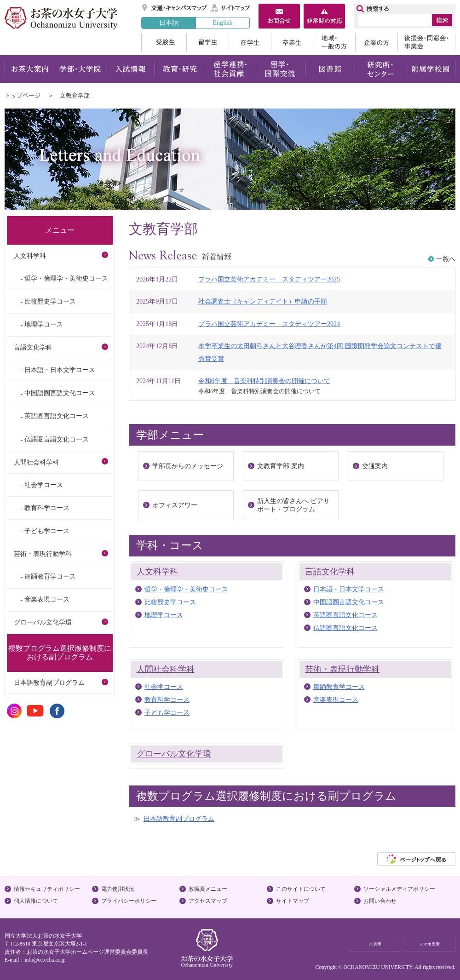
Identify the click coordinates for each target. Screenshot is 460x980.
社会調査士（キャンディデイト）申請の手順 (263, 301)
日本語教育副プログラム (179, 819)
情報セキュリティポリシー (47, 889)
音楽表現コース (336, 699)
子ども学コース (167, 712)
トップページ (23, 95)
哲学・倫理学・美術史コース (186, 589)
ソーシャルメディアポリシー (399, 889)
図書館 (330, 69)
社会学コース (164, 687)
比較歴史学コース (170, 602)
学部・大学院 (80, 69)
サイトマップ (231, 8)
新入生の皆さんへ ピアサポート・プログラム (293, 505)
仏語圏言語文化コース (345, 628)
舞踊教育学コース (339, 687)
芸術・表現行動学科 (342, 669)
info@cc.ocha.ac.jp (45, 960)
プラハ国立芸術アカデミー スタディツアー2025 (269, 279)
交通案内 (375, 466)
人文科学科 (157, 572)
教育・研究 (180, 69)
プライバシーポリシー (129, 901)
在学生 (250, 42)
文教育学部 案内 (281, 466)
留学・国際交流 (280, 69)
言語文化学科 (330, 572)
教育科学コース (167, 699)
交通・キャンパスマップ (175, 8)
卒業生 (292, 42)
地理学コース (164, 615)
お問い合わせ (380, 901)
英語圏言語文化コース (345, 615)
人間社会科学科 (166, 669)
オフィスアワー (175, 505)
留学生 (207, 42)
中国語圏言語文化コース (349, 602)
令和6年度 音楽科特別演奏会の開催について (264, 381)
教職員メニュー (208, 889)
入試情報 (130, 69)
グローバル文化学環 (174, 754)
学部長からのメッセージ (188, 466)
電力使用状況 (118, 889)
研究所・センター (380, 69)
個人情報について (36, 901)
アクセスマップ (208, 901)
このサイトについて (301, 889)
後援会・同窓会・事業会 (426, 42)
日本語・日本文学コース (349, 589)
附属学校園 (430, 69)
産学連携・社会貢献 (230, 69)
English (222, 23)
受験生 (164, 42)
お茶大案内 (30, 69)
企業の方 (376, 42)
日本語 (169, 23)
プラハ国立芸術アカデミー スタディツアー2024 (269, 324)
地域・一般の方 (334, 42)
